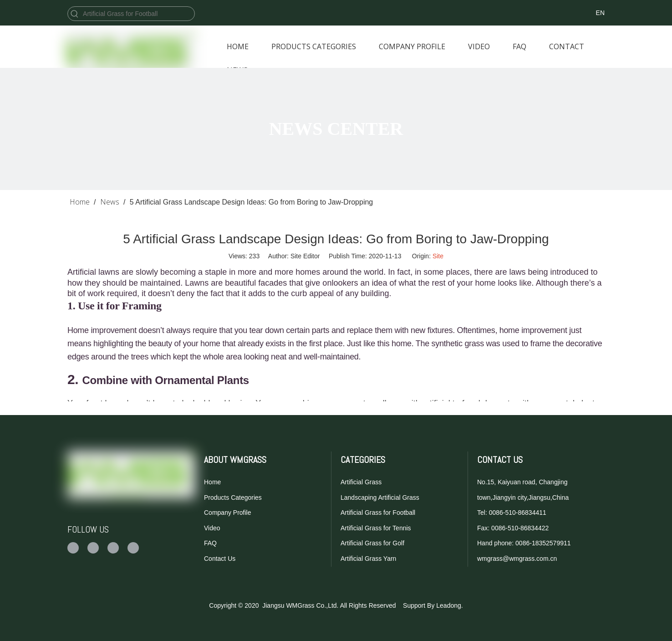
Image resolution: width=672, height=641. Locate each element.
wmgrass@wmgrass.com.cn (517, 559)
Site (438, 256)
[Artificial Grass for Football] (138, 14)
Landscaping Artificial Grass (380, 497)
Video (212, 528)
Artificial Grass (361, 482)
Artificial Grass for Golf (372, 543)
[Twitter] (484, 13)
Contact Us (220, 559)
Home (212, 482)
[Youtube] (505, 13)
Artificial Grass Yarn (368, 559)
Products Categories (233, 497)
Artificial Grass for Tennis (376, 528)
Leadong (449, 605)
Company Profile (228, 513)
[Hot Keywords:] (75, 14)
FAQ (210, 543)
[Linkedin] (526, 13)
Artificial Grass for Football (378, 513)
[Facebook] (463, 13)
